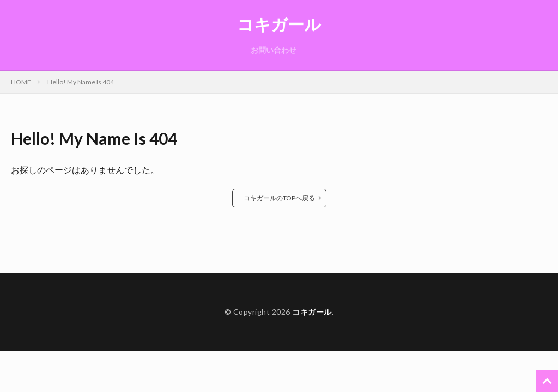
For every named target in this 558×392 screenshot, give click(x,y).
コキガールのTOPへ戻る (279, 198)
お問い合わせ (274, 50)
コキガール (279, 24)
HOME (21, 82)
